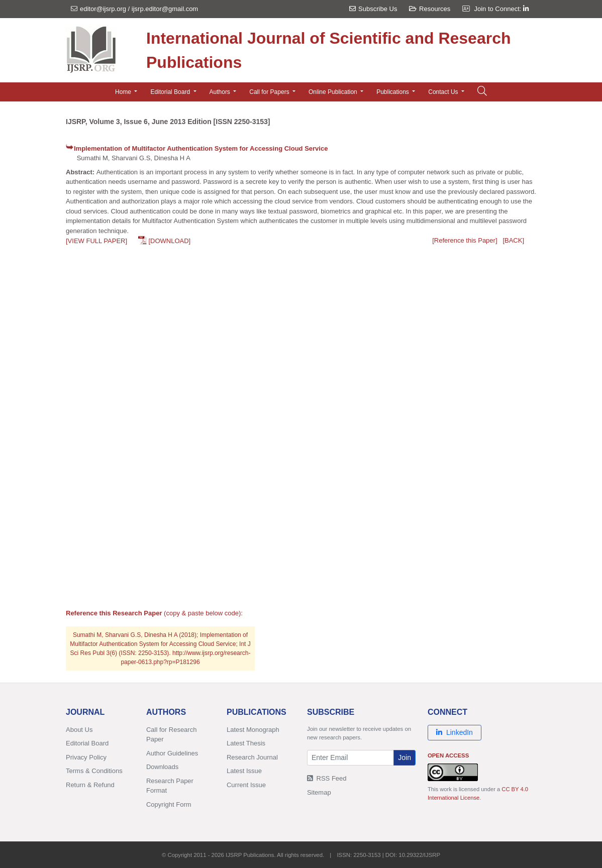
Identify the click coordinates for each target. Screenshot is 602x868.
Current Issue (246, 785)
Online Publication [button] (334, 92)
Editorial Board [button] (171, 92)
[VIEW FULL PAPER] (96, 241)
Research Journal (252, 757)
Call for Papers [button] (270, 92)
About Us (79, 730)
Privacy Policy (86, 757)
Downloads (162, 767)
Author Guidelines (172, 753)
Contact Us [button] (444, 92)
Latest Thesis (246, 743)
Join (405, 757)
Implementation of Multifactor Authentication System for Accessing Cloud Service (201, 148)
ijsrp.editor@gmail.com (165, 9)
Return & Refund (90, 785)
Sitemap (319, 792)
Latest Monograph (253, 730)
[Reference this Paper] (465, 240)
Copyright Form (169, 804)
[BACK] (513, 240)
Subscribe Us (373, 9)
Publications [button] (393, 92)
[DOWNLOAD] (169, 241)
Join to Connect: (501, 9)
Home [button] (124, 92)
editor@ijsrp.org (103, 9)
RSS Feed (327, 778)
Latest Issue (244, 771)
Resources (430, 9)
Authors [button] (221, 92)
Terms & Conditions (94, 771)
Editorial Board (87, 743)
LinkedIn (455, 732)
